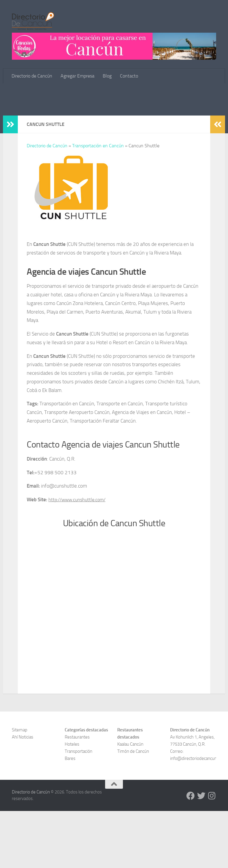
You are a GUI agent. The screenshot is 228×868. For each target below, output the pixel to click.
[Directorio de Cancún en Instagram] (212, 853)
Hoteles (72, 801)
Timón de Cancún (133, 808)
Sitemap (20, 787)
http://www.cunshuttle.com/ (79, 557)
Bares (70, 815)
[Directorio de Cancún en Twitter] (201, 853)
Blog (107, 76)
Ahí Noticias (23, 794)
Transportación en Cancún (98, 203)
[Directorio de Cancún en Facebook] (191, 853)
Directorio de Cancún (32, 76)
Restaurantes (77, 794)
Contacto (129, 76)
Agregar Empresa (77, 76)
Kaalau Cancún (130, 801)
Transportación (79, 808)
